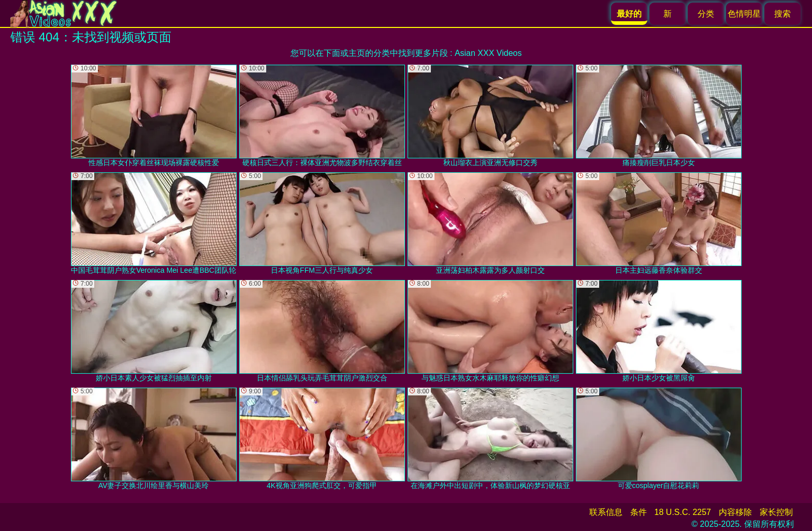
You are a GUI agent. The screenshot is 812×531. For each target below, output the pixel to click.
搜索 (782, 14)
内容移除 (735, 512)
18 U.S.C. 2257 (683, 512)
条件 (639, 512)
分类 (706, 14)
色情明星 (744, 14)
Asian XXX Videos (488, 53)
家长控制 (776, 512)
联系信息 (606, 512)
